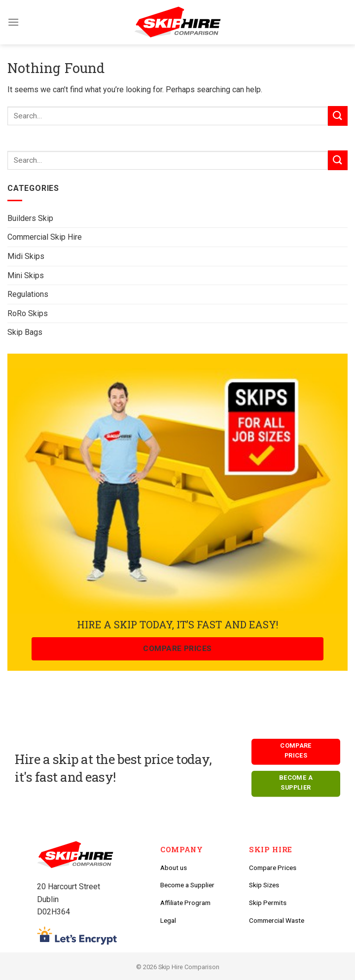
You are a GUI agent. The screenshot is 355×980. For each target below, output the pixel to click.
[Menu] (13, 22)
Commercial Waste (277, 920)
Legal (168, 920)
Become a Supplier (187, 885)
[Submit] (338, 160)
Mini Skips (26, 275)
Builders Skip (30, 218)
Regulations (28, 294)
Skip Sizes (264, 885)
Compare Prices (273, 868)
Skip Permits (268, 903)
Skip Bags (25, 332)
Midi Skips (26, 256)
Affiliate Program (185, 903)
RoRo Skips (28, 313)
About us (174, 868)
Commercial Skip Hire (45, 237)
